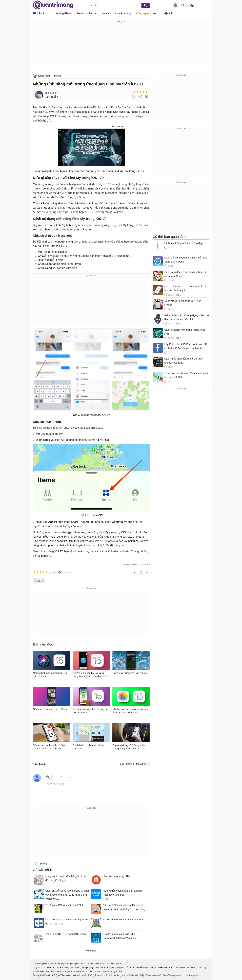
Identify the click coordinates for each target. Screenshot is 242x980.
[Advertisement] (121, 47)
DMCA (120, 964)
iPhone (58, 76)
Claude (80, 13)
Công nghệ (142, 13)
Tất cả (41, 13)
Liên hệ (90, 964)
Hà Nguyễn (51, 97)
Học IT (156, 13)
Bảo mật (59, 964)
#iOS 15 (39, 581)
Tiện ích (168, 13)
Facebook (111, 964)
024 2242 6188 (57, 971)
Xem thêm (91, 951)
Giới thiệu (37, 964)
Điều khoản (48, 964)
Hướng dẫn (69, 964)
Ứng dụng (81, 964)
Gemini (105, 13)
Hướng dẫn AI (64, 13)
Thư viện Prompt (123, 13)
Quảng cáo (100, 964)
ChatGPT (92, 13)
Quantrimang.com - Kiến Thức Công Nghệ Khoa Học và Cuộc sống (53, 5)
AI (51, 13)
